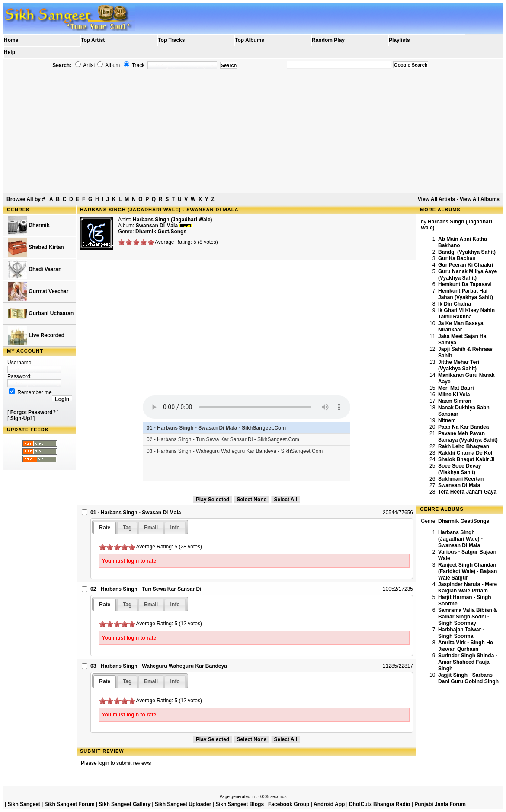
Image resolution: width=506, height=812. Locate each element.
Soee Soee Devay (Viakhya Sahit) (460, 469)
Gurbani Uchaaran (41, 314)
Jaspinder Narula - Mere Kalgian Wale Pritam (468, 588)
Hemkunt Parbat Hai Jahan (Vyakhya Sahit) (466, 294)
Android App (329, 804)
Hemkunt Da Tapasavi (465, 284)
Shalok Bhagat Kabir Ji (466, 459)
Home (11, 40)
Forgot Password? (33, 412)
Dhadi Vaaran (35, 269)
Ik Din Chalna (455, 304)
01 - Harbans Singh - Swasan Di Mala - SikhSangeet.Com (216, 428)
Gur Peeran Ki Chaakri (466, 265)
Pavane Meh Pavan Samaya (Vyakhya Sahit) (468, 437)
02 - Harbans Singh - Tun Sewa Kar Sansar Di (146, 589)
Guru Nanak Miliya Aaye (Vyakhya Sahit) (468, 275)
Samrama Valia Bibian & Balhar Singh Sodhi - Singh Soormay (468, 617)
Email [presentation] (151, 528)
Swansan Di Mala (459, 485)
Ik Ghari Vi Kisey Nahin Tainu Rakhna (466, 314)
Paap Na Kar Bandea (463, 427)
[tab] (105, 528)
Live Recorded (36, 336)
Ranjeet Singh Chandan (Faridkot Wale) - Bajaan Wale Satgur (468, 571)
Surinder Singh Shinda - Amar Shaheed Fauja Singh (468, 662)
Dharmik (29, 225)
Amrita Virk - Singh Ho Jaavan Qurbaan (466, 646)
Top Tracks (171, 40)
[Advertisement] (253, 131)
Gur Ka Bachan (457, 258)
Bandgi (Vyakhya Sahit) (467, 252)
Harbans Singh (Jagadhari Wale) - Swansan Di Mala (460, 539)
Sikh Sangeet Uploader (183, 804)
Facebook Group (289, 804)
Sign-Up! (21, 418)
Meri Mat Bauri (456, 388)
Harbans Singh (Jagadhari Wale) (173, 220)
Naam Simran (455, 401)
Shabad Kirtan (36, 247)
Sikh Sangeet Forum (70, 804)
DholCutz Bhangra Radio (379, 804)
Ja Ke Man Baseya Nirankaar (461, 326)
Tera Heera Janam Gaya (467, 492)
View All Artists (436, 199)
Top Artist (93, 40)
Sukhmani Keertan (461, 479)
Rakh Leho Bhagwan (464, 446)
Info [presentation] (175, 528)
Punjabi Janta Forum (440, 804)
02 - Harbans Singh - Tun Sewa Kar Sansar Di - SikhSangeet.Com (223, 439)
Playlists (399, 40)
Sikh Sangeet (24, 804)
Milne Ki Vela (454, 395)
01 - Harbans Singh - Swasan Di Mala (136, 513)
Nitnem (447, 420)
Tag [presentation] (127, 528)
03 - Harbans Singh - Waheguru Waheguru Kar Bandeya (159, 666)
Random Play (328, 40)
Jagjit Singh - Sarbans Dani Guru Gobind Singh (468, 678)
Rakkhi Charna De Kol (465, 453)
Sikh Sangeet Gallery (124, 804)
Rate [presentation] (105, 528)
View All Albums (480, 199)
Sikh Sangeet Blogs (240, 804)
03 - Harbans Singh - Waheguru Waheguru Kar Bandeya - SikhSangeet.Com (235, 451)
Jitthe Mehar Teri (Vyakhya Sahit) (459, 365)
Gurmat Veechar (38, 291)
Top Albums (250, 40)
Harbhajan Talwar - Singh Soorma (461, 633)
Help (10, 52)
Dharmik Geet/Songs (161, 232)
